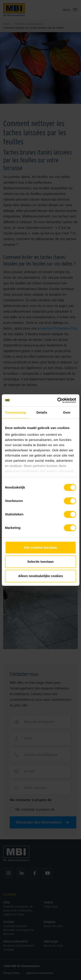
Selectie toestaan (40, 562)
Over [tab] (67, 412)
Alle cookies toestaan (40, 547)
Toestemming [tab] (16, 412)
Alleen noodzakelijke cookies (41, 576)
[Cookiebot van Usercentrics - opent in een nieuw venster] (58, 400)
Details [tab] (42, 412)
